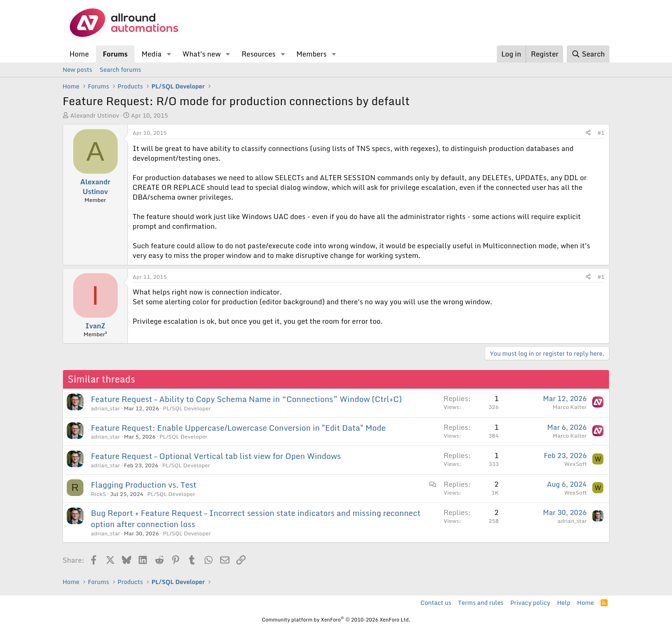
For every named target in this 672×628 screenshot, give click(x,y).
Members (311, 54)
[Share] (588, 133)
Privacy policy (530, 603)
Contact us (436, 603)
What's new (201, 54)
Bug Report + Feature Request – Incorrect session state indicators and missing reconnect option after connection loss (256, 518)
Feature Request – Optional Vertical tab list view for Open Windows (216, 456)
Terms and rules (481, 603)
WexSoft (575, 464)
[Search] (588, 54)
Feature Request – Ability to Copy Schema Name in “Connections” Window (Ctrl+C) (246, 399)
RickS (98, 494)
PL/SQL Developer (187, 408)
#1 (601, 133)
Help (564, 603)
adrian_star (105, 408)
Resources (258, 54)
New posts (77, 69)
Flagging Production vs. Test (144, 485)
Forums (115, 54)
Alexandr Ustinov (95, 115)
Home (79, 54)
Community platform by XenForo (336, 620)
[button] (169, 54)
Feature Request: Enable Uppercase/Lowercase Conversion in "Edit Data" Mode (238, 428)
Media (151, 54)
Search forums (120, 69)
